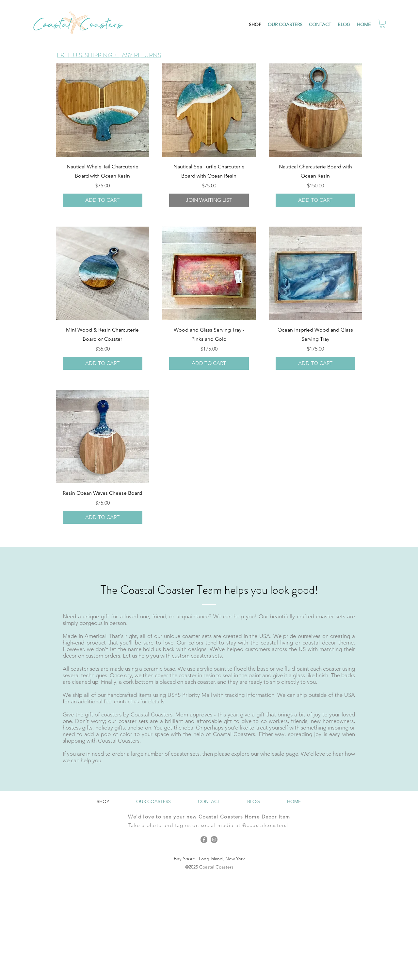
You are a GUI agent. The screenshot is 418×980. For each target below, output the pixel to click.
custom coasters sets (197, 656)
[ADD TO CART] (103, 200)
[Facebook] (204, 840)
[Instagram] (214, 840)
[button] (383, 24)
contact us (126, 701)
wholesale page (279, 754)
